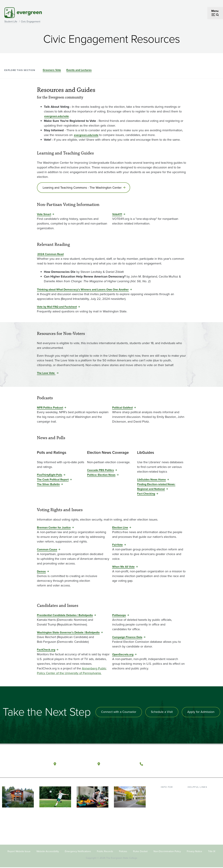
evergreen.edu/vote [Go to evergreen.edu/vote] (57, 116)
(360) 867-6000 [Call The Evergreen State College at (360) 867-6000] (158, 763)
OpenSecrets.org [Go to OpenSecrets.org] (123, 655)
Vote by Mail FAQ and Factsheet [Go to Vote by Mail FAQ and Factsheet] (57, 307)
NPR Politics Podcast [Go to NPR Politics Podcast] (50, 408)
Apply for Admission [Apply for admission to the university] (201, 712)
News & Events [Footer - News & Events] (197, 827)
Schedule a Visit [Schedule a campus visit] (161, 712)
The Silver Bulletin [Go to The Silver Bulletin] (48, 485)
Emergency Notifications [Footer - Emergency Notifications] (78, 852)
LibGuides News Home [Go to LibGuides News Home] (151, 480)
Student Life (11, 22)
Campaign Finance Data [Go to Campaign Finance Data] (127, 638)
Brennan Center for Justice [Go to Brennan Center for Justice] (54, 528)
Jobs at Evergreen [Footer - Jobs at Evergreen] (199, 832)
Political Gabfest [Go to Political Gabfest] (122, 408)
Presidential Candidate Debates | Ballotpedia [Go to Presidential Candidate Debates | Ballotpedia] (65, 616)
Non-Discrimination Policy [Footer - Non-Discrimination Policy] (167, 852)
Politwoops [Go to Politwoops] (119, 616)
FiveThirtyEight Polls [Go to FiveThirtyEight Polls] (50, 475)
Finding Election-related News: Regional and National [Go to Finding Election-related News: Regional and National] (156, 487)
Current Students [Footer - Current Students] (171, 793)
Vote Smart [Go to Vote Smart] (44, 215)
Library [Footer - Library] (192, 793)
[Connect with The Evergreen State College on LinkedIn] (210, 764)
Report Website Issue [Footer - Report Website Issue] (19, 852)
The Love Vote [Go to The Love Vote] (46, 374)
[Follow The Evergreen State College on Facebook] (188, 764)
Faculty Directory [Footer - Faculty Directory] (198, 798)
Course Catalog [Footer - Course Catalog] (197, 810)
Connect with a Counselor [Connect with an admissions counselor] (118, 712)
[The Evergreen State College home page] (23, 764)
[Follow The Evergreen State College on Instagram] (203, 764)
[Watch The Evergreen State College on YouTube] (195, 764)
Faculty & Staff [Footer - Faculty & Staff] (170, 821)
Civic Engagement (31, 22)
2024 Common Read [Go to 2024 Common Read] (50, 255)
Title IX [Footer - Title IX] (212, 852)
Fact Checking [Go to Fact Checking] (146, 494)
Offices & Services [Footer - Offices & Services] (199, 804)
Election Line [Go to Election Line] (120, 528)
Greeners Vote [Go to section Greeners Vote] (52, 70)
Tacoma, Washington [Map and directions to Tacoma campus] (119, 763)
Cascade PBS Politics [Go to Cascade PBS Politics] (101, 471)
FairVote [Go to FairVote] (118, 545)
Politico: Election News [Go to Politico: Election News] (101, 475)
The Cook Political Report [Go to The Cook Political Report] (53, 480)
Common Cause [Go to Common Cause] (47, 550)
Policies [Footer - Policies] (123, 852)
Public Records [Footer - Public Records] (105, 852)
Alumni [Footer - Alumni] (165, 832)
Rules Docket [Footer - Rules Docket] (140, 852)
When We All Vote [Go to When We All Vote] (123, 567)
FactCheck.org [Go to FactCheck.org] (46, 650)
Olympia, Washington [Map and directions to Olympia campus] (75, 763)
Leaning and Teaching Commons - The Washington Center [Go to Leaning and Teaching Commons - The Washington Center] (82, 188)
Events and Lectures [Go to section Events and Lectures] (79, 70)
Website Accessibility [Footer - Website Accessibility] (48, 852)
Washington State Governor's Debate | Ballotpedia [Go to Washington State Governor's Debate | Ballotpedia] (68, 633)
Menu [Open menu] (215, 11)
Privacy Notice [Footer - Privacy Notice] (194, 852)
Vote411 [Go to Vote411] (117, 215)
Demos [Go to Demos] (41, 572)
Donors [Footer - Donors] (165, 827)
